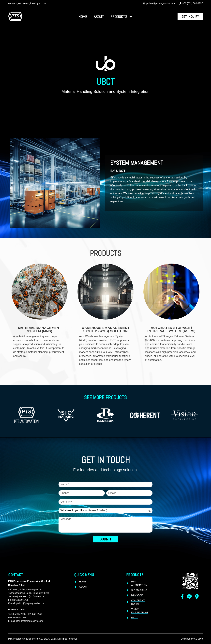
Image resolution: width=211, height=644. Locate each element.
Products (122, 17)
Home (83, 17)
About (99, 17)
